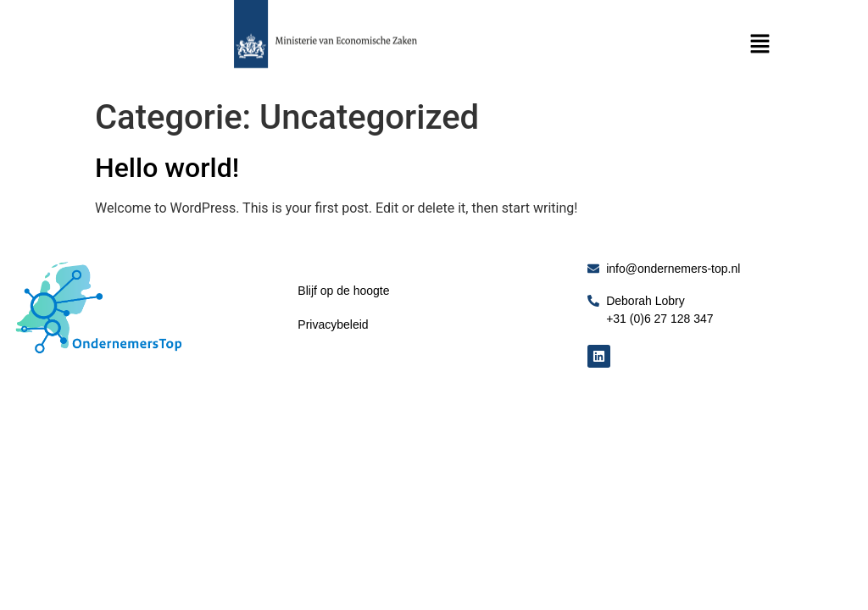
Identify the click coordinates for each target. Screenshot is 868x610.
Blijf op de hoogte (343, 291)
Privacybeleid (333, 324)
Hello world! (167, 168)
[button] (759, 45)
